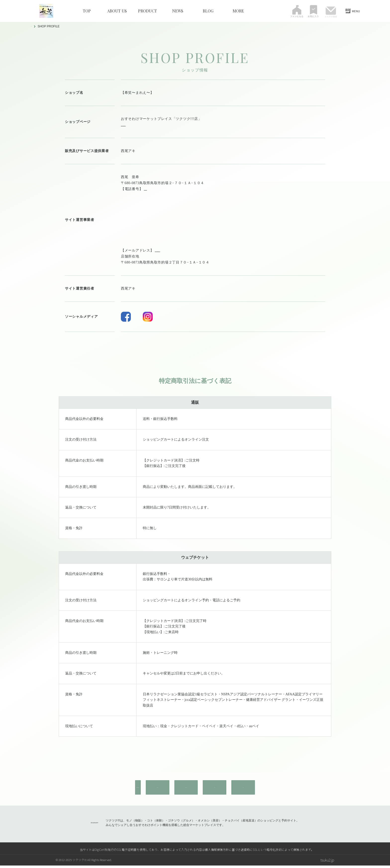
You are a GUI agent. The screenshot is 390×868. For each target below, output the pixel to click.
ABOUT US (117, 11)
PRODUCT (147, 11)
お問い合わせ (101, 793)
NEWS (178, 11)
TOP (87, 11)
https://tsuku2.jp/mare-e (140, 125)
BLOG (208, 11)
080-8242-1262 (156, 189)
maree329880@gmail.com (175, 195)
